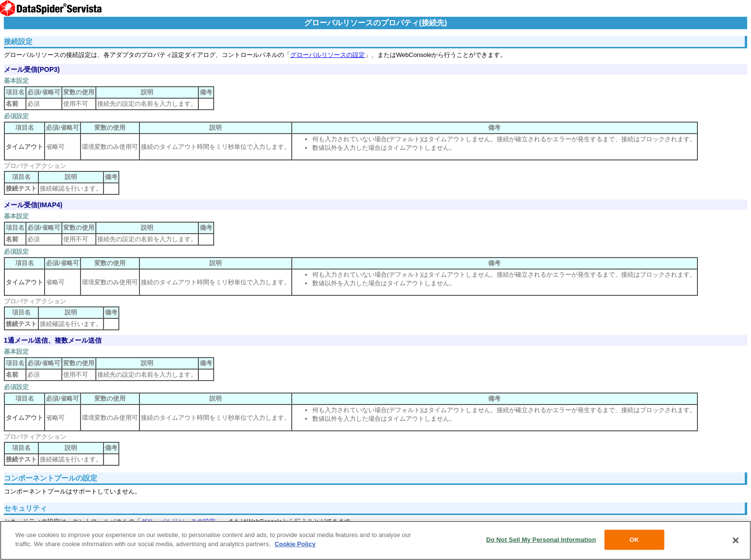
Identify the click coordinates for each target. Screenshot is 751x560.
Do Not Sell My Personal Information (541, 540)
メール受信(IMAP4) (33, 205)
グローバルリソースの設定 (328, 55)
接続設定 (18, 41)
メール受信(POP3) (32, 69)
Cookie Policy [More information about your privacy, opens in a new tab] (295, 544)
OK (634, 540)
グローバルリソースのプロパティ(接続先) (376, 23)
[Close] (736, 540)
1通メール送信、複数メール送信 (53, 340)
